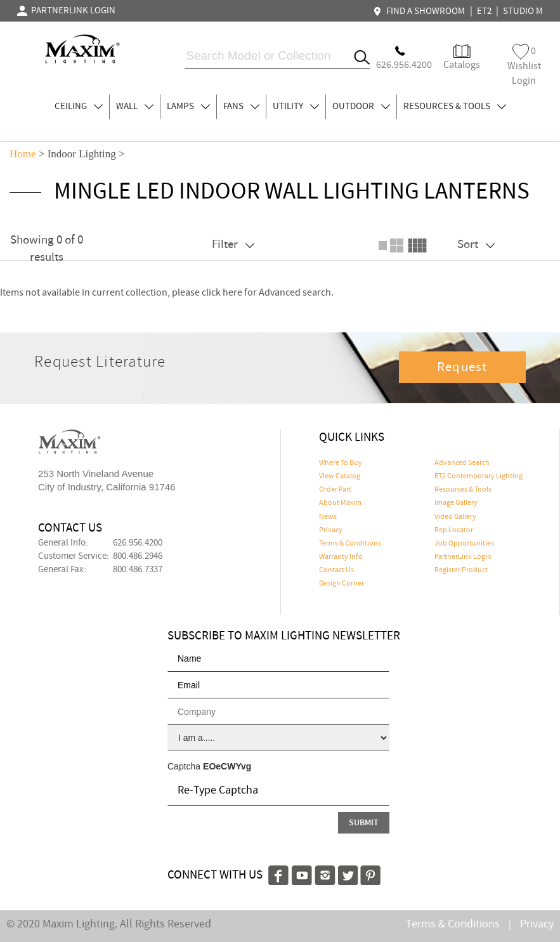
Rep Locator (454, 530)
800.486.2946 (138, 556)
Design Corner (342, 584)
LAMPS (188, 107)
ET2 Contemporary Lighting (479, 476)
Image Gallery (456, 503)
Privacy (331, 530)
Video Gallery (455, 517)
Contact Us (336, 570)
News (328, 517)
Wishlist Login (524, 66)
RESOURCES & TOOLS (455, 107)
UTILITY (296, 107)
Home (23, 154)
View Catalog (340, 476)
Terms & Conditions (350, 544)
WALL (135, 107)
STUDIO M (523, 11)
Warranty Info (341, 557)
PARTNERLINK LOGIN (66, 11)
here (232, 293)
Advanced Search (462, 463)
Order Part (335, 490)
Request (462, 367)
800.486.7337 (138, 570)
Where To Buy (341, 463)
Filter (233, 245)
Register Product (461, 570)
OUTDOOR (361, 107)
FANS (241, 107)
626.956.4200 (138, 543)
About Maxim (340, 503)
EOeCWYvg (227, 766)
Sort (476, 245)
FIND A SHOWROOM (420, 11)
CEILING (79, 107)
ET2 (484, 11)
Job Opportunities (464, 544)
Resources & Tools (463, 490)
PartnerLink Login (463, 557)
